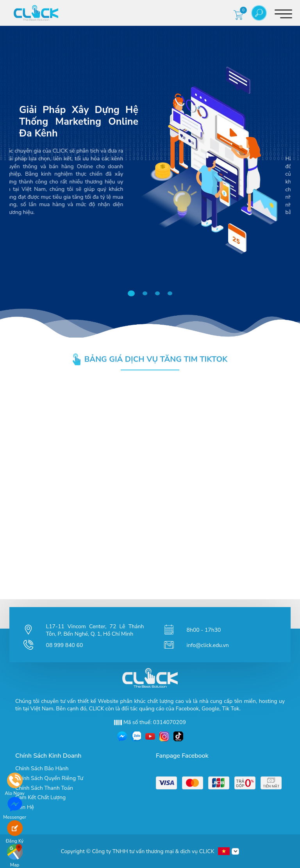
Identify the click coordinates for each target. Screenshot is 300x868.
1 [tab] (133, 294)
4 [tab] (171, 294)
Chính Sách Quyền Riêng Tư (49, 778)
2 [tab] (146, 294)
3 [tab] (159, 294)
